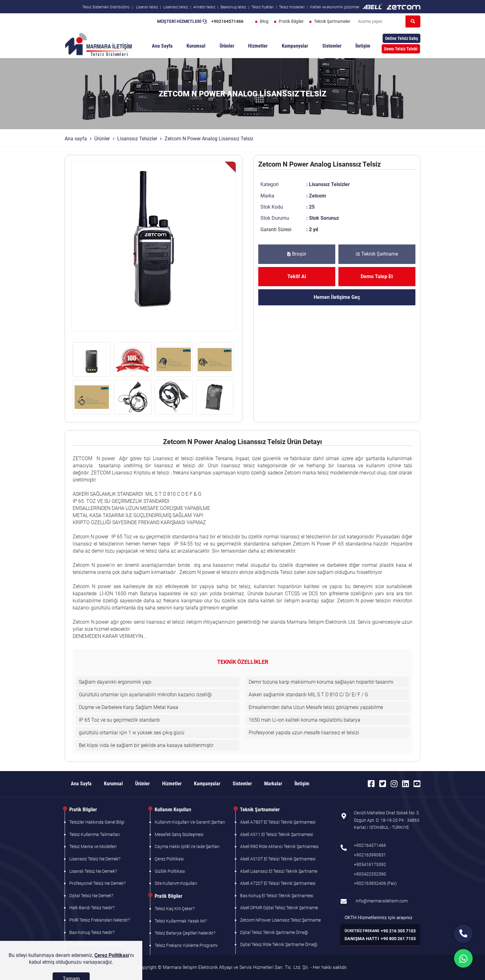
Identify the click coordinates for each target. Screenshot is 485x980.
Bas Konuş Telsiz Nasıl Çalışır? (98, 944)
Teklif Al (297, 276)
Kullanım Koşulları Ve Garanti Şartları (190, 822)
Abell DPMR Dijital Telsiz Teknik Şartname (279, 908)
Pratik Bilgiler (291, 21)
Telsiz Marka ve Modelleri (93, 846)
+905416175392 (370, 864)
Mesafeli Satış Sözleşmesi (179, 834)
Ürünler (227, 46)
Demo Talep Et (377, 276)
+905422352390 (370, 874)
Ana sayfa (76, 139)
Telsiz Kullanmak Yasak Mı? (181, 921)
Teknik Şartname (377, 254)
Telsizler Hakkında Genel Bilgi (97, 822)
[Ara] (413, 21)
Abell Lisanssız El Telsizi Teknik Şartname (279, 871)
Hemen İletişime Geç (337, 297)
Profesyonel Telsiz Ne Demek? (97, 883)
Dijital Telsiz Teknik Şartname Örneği (274, 932)
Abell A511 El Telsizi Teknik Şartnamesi (277, 834)
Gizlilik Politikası (170, 871)
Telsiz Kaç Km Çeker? (175, 909)
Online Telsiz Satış (401, 38)
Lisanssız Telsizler (137, 139)
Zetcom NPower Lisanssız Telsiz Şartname (280, 920)
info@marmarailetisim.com (381, 901)
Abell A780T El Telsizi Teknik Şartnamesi (278, 822)
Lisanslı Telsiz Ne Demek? (93, 871)
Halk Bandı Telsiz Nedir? (92, 908)
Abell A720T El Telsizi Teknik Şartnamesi (278, 883)
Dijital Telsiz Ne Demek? (91, 896)
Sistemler (332, 46)
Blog (264, 21)
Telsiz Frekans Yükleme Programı (186, 945)
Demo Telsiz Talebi (401, 49)
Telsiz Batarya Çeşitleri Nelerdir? (185, 933)
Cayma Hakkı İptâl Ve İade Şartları (187, 846)
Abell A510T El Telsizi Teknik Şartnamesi (278, 859)
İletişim (363, 46)
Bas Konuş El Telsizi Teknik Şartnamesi (277, 896)
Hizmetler (258, 46)
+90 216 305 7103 (398, 931)
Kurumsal (196, 46)
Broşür (297, 254)
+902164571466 (227, 21)
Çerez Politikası (169, 859)
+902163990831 (370, 855)
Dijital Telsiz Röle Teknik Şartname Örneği (279, 944)
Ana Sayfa (162, 46)
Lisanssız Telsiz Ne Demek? (95, 859)
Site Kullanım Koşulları (176, 883)
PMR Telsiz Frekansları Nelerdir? (100, 920)
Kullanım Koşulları (173, 810)
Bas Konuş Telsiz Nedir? (92, 932)
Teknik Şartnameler (332, 21)
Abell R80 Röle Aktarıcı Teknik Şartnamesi (279, 846)
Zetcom (318, 196)
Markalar (273, 784)
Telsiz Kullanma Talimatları (95, 834)
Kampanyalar (295, 46)
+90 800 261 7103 (398, 939)
